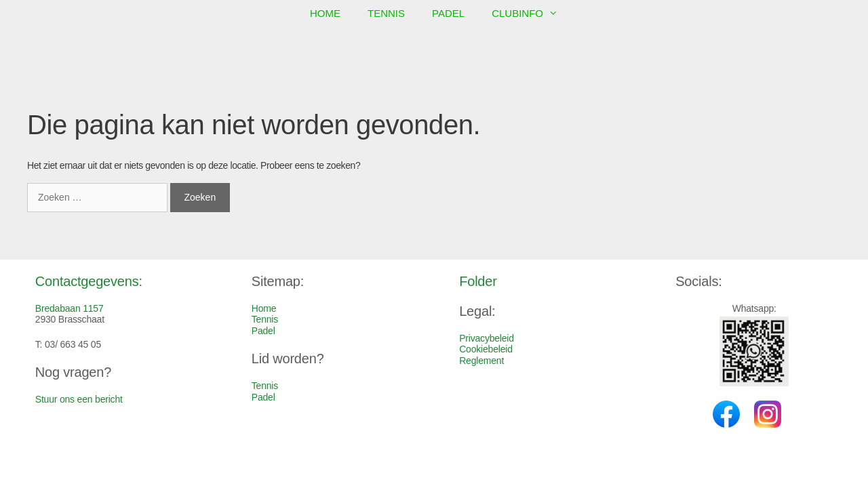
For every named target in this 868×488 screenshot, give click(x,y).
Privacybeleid (487, 338)
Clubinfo (532, 14)
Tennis (386, 13)
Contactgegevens (87, 281)
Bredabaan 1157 (70, 308)
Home (325, 13)
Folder (478, 281)
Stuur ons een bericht (79, 399)
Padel (448, 13)
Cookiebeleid (486, 349)
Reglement (481, 361)
